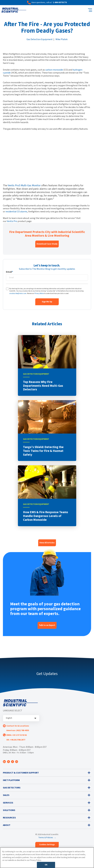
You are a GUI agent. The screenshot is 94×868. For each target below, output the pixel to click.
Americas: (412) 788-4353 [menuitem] (18, 730)
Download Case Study (47, 244)
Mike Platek (62, 39)
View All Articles (47, 543)
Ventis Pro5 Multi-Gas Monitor (24, 185)
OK (46, 865)
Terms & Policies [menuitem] (46, 838)
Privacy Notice (39, 293)
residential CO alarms (16, 212)
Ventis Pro (12, 221)
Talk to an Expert (47, 625)
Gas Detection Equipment (40, 39)
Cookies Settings (47, 845)
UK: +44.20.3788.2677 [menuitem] (16, 740)
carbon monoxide (54, 70)
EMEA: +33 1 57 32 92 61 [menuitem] (17, 735)
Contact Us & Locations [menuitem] (18, 726)
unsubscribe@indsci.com (18, 293)
